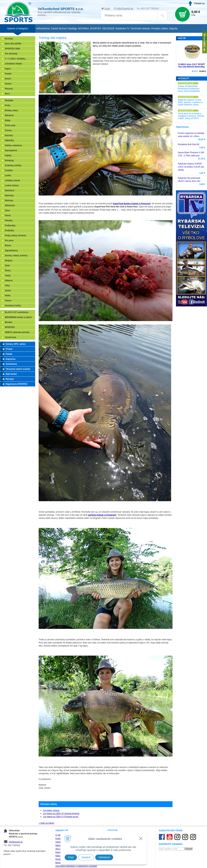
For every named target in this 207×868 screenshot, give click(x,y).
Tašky (8, 276)
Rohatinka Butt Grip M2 (189, 144)
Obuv (8, 210)
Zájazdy (173, 28)
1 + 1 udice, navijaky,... (16, 59)
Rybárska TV (123, 28)
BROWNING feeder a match (18, 317)
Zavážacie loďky (13, 306)
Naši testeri (11, 374)
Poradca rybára (160, 28)
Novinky (9, 39)
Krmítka (9, 170)
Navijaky (9, 100)
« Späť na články (46, 823)
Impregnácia (11, 150)
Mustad (8, 322)
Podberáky (10, 225)
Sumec (8, 84)
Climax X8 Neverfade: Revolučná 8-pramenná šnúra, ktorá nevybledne (189, 89)
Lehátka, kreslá (12, 180)
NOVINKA (83, 28)
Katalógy (72, 28)
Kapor (8, 69)
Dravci (8, 79)
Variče (8, 291)
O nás (58, 835)
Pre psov (9, 241)
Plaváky (9, 220)
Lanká (8, 175)
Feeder (8, 74)
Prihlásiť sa (199, 3)
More (7, 94)
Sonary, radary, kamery (16, 256)
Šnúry (8, 271)
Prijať (71, 857)
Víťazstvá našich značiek (18, 369)
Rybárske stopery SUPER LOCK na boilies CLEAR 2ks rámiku (191, 167)
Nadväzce (10, 190)
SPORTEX (10, 327)
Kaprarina (11, 359)
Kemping (9, 160)
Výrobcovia (10, 337)
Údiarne (9, 281)
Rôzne (8, 246)
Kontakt (59, 838)
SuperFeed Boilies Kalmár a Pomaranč (132, 204)
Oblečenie (10, 205)
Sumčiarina (11, 364)
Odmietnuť (104, 857)
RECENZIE (109, 28)
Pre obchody (11, 54)
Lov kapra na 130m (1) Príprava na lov (61, 817)
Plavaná (9, 89)
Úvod (107, 8)
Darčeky (9, 135)
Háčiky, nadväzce (13, 145)
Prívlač (9, 349)
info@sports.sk (125, 8)
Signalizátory (11, 251)
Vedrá (8, 296)
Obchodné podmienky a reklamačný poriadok (76, 866)
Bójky (8, 120)
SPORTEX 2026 (12, 49)
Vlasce (8, 301)
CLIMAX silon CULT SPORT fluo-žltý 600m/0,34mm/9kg (191, 66)
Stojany (9, 261)
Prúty (8, 105)
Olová (8, 215)
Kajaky (8, 155)
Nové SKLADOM (13, 44)
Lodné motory (12, 185)
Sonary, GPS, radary (16, 344)
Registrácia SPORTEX (16, 384)
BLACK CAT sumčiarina (17, 312)
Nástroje (9, 200)
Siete (7, 266)
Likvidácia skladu (13, 64)
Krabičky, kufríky (13, 165)
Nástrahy (9, 195)
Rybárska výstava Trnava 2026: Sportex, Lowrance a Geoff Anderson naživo (190, 102)
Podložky (9, 231)
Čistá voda (10, 125)
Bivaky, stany (11, 110)
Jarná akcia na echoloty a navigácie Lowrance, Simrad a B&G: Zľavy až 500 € (191, 116)
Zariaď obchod (59, 28)
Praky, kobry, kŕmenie (15, 236)
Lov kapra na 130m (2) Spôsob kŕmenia (61, 813)
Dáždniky (9, 140)
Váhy (7, 286)
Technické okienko (140, 28)
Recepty (10, 379)
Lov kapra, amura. (51, 810)
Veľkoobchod (43, 28)
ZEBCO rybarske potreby (17, 332)
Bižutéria (9, 115)
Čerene (8, 130)
